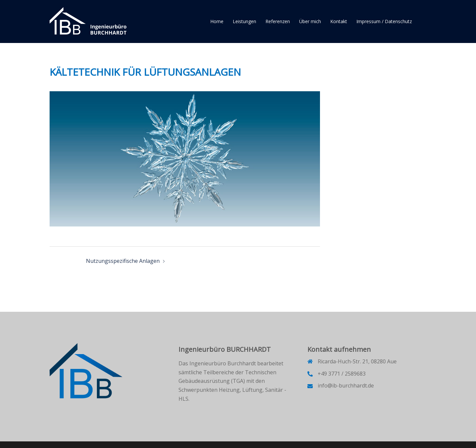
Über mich (310, 21)
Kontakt (339, 21)
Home (217, 21)
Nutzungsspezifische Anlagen (123, 261)
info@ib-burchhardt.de (346, 386)
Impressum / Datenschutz (384, 21)
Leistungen (244, 21)
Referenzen (278, 21)
